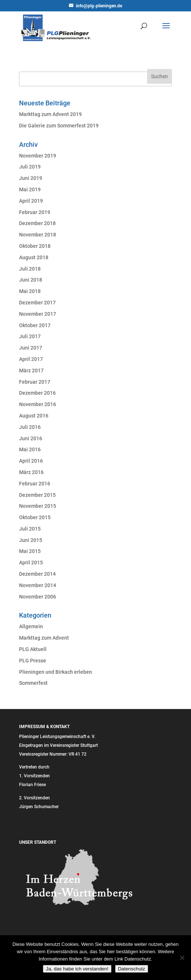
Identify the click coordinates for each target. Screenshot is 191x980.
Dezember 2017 (37, 303)
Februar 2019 (35, 212)
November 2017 (38, 314)
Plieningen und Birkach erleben (56, 672)
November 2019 (38, 156)
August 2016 (34, 416)
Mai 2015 (30, 551)
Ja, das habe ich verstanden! (77, 969)
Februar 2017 (35, 382)
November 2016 (38, 404)
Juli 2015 (30, 529)
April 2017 (31, 359)
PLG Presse (33, 661)
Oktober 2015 (35, 517)
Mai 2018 (30, 291)
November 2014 (38, 585)
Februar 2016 (35, 484)
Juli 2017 (30, 336)
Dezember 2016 (37, 393)
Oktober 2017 (35, 325)
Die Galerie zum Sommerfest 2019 (59, 126)
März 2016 (31, 472)
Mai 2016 (30, 449)
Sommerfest (33, 683)
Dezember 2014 (37, 574)
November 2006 (38, 597)
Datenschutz (132, 969)
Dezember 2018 (37, 223)
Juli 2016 (30, 427)
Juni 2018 (31, 280)
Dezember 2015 (37, 495)
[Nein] (182, 958)
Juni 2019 (31, 178)
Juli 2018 (30, 269)
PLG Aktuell (33, 649)
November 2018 (38, 235)
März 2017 (31, 370)
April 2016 (31, 461)
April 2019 (31, 201)
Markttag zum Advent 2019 (50, 114)
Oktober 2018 (35, 246)
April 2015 (31, 563)
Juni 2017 (31, 348)
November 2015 (38, 506)
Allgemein (31, 626)
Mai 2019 (30, 189)
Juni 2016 (31, 438)
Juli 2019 (30, 167)
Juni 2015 (31, 540)
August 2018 (34, 257)
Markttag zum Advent (44, 638)
